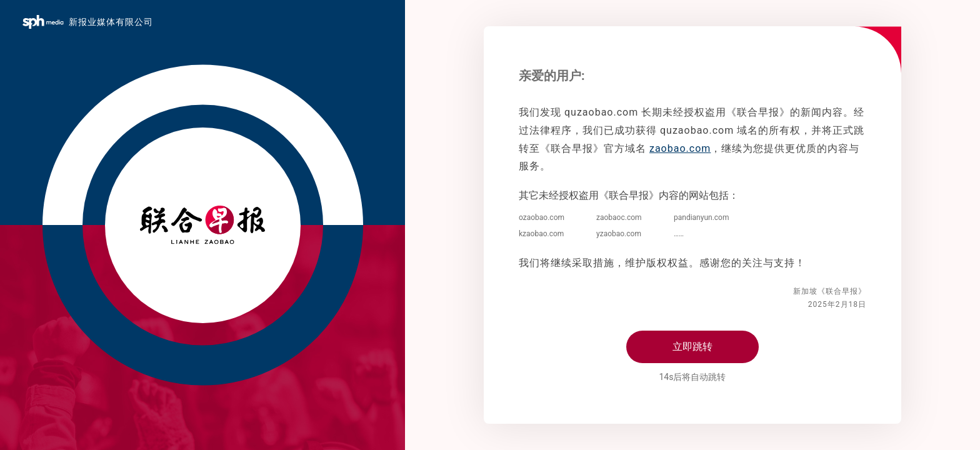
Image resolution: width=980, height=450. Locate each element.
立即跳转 (692, 347)
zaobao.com (680, 148)
